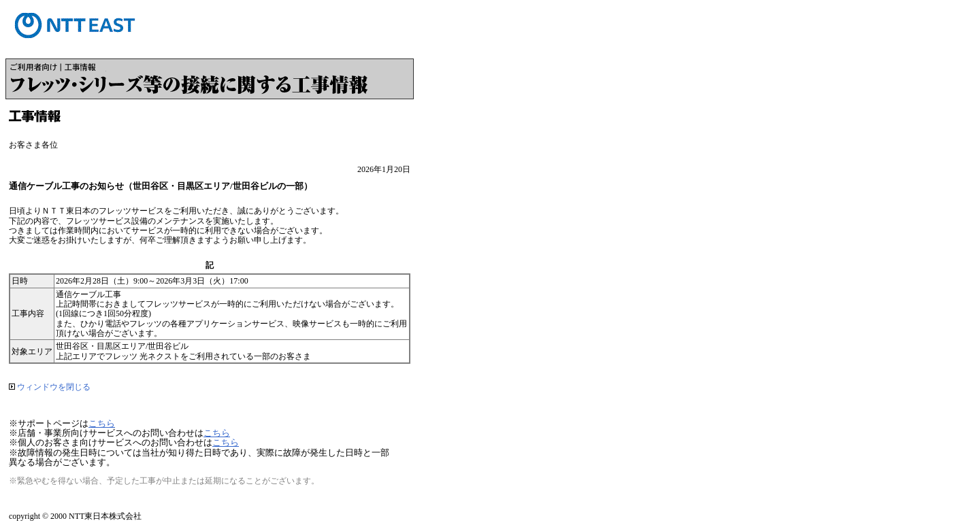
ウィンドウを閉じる (50, 387)
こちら (102, 423)
